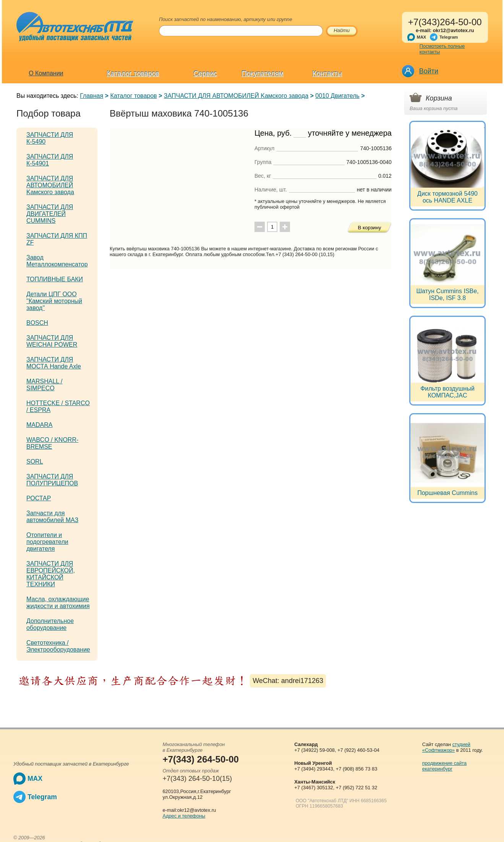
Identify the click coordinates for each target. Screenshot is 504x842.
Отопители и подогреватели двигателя (47, 542)
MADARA (39, 425)
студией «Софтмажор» (446, 747)
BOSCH (37, 323)
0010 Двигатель (337, 96)
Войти (429, 71)
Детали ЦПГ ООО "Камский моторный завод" (54, 301)
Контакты (327, 74)
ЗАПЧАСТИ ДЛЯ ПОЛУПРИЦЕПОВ (52, 480)
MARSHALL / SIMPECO (45, 385)
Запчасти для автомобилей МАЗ (52, 517)
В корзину (370, 228)
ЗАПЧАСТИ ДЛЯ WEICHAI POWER (52, 341)
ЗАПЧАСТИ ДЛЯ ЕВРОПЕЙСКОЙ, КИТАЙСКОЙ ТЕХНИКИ (51, 574)
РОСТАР (39, 498)
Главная (92, 96)
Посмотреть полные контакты (442, 49)
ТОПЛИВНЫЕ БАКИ (55, 279)
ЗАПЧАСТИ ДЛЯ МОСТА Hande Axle (54, 363)
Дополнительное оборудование (50, 624)
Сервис (206, 74)
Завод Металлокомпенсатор (57, 261)
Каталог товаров (133, 74)
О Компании (46, 73)
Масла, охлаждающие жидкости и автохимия (58, 603)
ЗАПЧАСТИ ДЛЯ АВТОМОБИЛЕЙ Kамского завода (236, 96)
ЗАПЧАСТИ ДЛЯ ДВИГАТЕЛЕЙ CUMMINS (50, 214)
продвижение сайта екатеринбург (444, 766)
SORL (35, 462)
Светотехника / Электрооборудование (58, 646)
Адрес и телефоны (184, 816)
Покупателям (263, 74)
